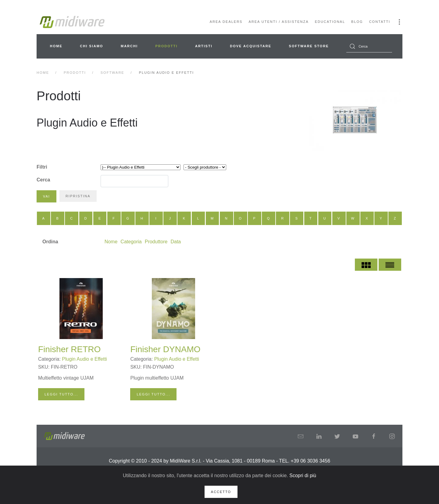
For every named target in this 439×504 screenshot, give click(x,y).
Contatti (380, 22)
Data (176, 242)
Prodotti (167, 46)
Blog (357, 22)
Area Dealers (226, 22)
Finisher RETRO (69, 349)
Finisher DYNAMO (165, 349)
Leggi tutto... (61, 394)
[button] (399, 22)
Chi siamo (91, 46)
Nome (111, 242)
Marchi (129, 46)
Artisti (204, 46)
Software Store (309, 46)
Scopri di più (303, 475)
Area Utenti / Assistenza (278, 22)
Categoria (131, 242)
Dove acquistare (251, 46)
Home (56, 46)
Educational (330, 22)
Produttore (156, 242)
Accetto (221, 492)
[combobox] (369, 46)
